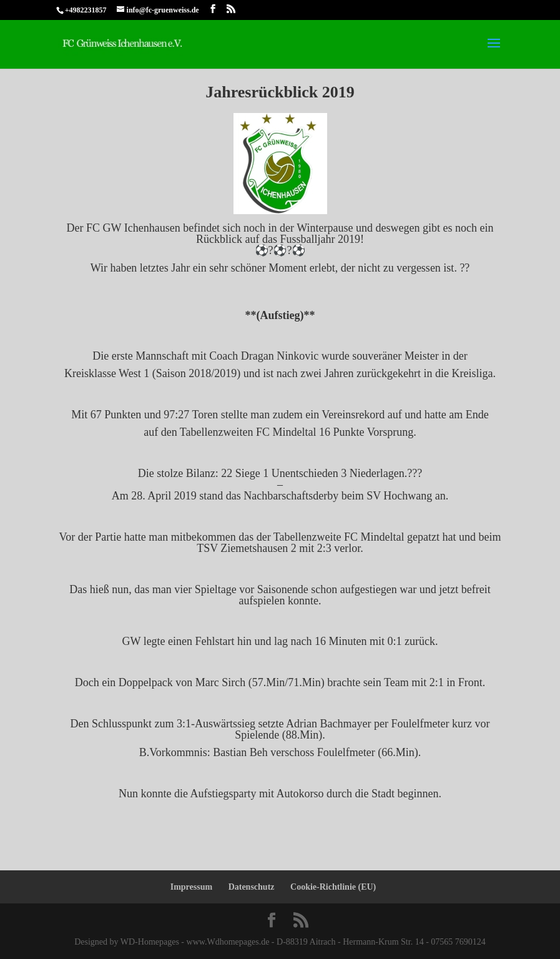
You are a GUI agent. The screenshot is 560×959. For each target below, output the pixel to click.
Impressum (191, 887)
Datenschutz (252, 887)
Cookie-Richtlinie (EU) (333, 887)
